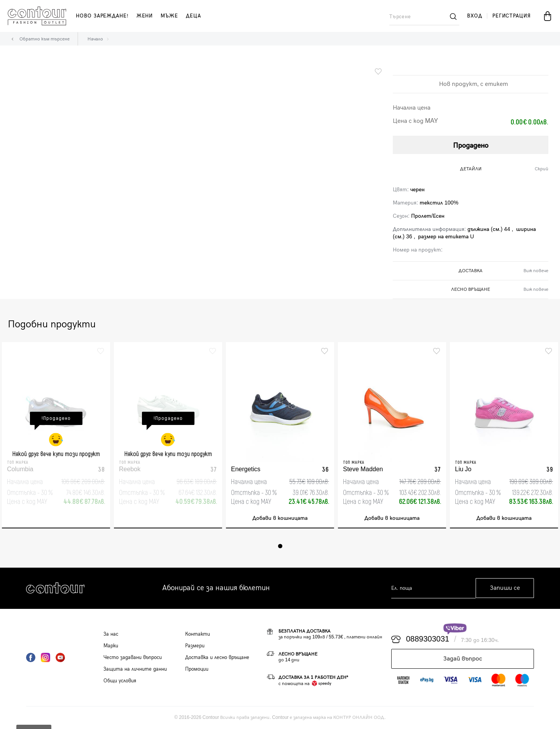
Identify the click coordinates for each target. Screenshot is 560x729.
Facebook (31, 657)
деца (193, 16)
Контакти (198, 634)
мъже (169, 16)
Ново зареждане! (102, 16)
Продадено (471, 146)
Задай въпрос (463, 659)
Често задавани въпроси (133, 657)
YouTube (60, 657)
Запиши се (505, 588)
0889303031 (428, 640)
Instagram (45, 657)
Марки (111, 646)
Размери (195, 646)
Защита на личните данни (135, 669)
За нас (111, 634)
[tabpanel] (56, 435)
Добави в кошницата (280, 518)
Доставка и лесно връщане (217, 657)
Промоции (197, 669)
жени (145, 16)
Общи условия (120, 681)
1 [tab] (280, 546)
